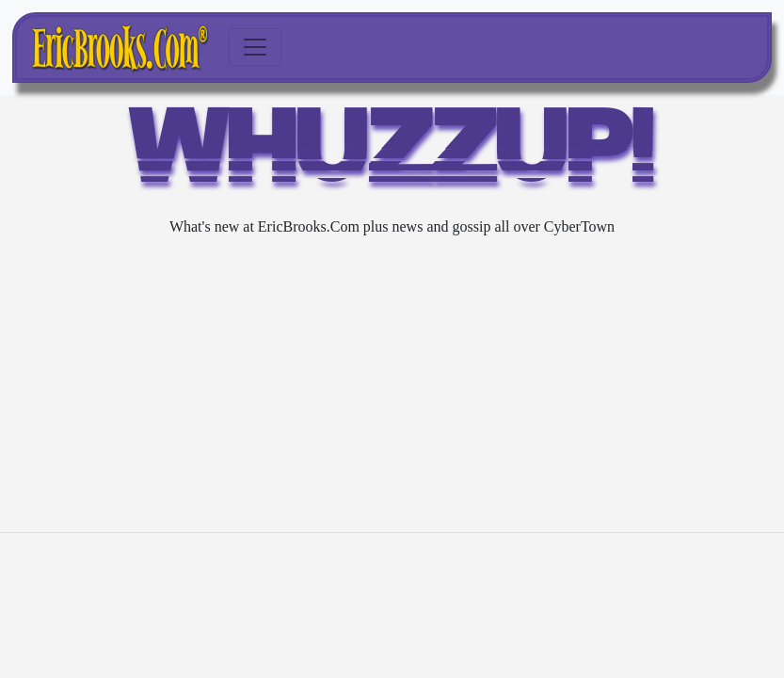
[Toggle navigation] (255, 47)
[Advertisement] (392, 385)
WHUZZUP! (392, 155)
